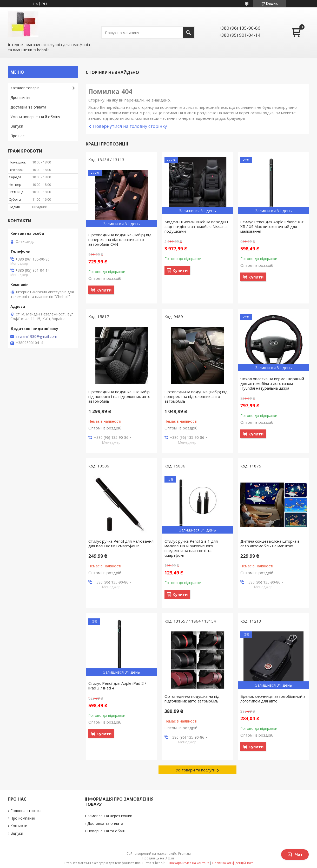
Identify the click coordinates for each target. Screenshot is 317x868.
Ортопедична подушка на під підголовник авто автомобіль (192, 699)
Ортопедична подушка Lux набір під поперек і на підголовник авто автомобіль (119, 396)
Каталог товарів (25, 88)
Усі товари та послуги (196, 770)
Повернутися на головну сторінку (130, 126)
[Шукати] (189, 33)
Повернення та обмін (106, 831)
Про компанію (23, 818)
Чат (295, 854)
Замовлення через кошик (110, 816)
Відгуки (17, 126)
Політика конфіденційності (233, 863)
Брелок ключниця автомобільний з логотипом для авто (273, 699)
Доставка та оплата (28, 107)
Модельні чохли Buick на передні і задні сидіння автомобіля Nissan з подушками (196, 226)
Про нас (17, 136)
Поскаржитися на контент (189, 863)
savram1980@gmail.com (36, 337)
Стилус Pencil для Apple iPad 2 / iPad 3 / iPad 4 (117, 686)
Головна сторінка (26, 811)
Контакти (19, 826)
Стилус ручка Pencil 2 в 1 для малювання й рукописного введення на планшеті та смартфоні (191, 548)
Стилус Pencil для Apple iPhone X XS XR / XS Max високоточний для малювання (273, 226)
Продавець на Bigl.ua (158, 858)
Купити (104, 290)
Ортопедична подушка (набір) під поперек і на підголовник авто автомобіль (196, 396)
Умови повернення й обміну (35, 117)
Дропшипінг (21, 97)
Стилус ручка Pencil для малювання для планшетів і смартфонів (121, 543)
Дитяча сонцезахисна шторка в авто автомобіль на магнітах (270, 543)
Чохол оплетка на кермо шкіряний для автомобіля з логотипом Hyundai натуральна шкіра (272, 383)
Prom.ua (184, 854)
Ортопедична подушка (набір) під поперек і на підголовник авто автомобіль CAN (120, 239)
